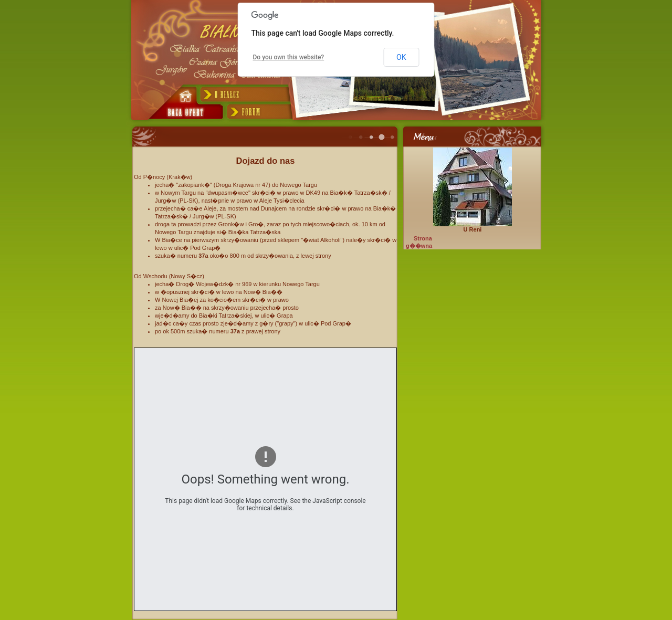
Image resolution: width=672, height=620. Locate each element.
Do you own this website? (289, 57)
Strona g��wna (419, 242)
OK (401, 57)
